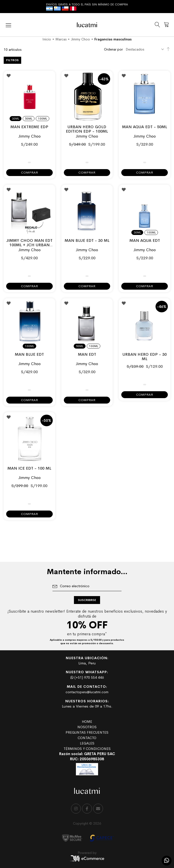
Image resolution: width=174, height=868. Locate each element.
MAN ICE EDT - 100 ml (29, 468)
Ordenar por (113, 49)
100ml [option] (43, 119)
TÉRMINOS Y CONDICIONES (87, 749)
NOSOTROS (87, 727)
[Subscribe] (87, 600)
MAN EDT (87, 354)
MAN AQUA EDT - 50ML (145, 127)
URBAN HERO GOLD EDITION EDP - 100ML (87, 129)
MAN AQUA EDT (145, 240)
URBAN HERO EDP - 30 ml (145, 357)
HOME (87, 722)
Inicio (47, 39)
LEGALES (87, 743)
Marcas (61, 39)
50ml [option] (29, 119)
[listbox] (29, 116)
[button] (9, 76)
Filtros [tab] (12, 60)
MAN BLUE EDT (29, 354)
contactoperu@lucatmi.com (87, 692)
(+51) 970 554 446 (87, 677)
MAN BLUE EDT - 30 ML (87, 240)
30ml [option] (16, 119)
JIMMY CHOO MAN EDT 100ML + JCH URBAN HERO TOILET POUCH (29, 245)
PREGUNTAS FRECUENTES (87, 732)
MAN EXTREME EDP (29, 127)
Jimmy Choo (80, 39)
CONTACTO (87, 738)
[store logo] (87, 25)
